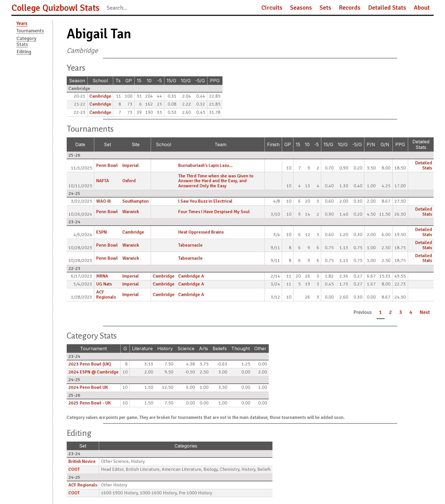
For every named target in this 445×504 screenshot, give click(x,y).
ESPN (101, 232)
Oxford (129, 181)
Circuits (272, 8)
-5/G (200, 81)
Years (22, 23)
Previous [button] (363, 312)
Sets (325, 8)
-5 (159, 81)
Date (80, 144)
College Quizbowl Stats (55, 8)
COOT (74, 469)
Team (221, 144)
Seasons (301, 8)
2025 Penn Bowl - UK (90, 403)
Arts (203, 348)
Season (77, 81)
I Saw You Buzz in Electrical (205, 201)
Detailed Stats (387, 8)
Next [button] (425, 312)
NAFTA (103, 181)
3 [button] (401, 312)
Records (350, 8)
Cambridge (100, 96)
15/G (171, 81)
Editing (24, 52)
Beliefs (220, 348)
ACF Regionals (106, 295)
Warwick (131, 212)
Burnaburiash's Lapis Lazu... (205, 165)
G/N (385, 144)
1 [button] (381, 312)
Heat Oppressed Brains (201, 232)
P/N (371, 144)
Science (186, 348)
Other (260, 348)
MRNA (102, 276)
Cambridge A (191, 276)
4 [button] (411, 312)
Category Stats (26, 41)
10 (149, 81)
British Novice (82, 461)
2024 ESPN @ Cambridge (94, 372)
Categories (186, 446)
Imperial (131, 165)
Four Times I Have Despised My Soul (214, 212)
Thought (241, 348)
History (165, 348)
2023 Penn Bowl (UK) (90, 364)
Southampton (136, 201)
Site (136, 144)
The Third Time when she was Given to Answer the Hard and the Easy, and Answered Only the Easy (216, 181)
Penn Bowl (107, 165)
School (100, 81)
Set (107, 144)
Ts (118, 81)
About (422, 8)
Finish (273, 144)
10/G (186, 81)
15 (139, 81)
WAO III (103, 201)
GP (129, 81)
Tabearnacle (190, 245)
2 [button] (391, 312)
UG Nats (104, 284)
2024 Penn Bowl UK (88, 387)
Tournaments (30, 31)
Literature (142, 348)
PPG (215, 81)
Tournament (93, 348)
